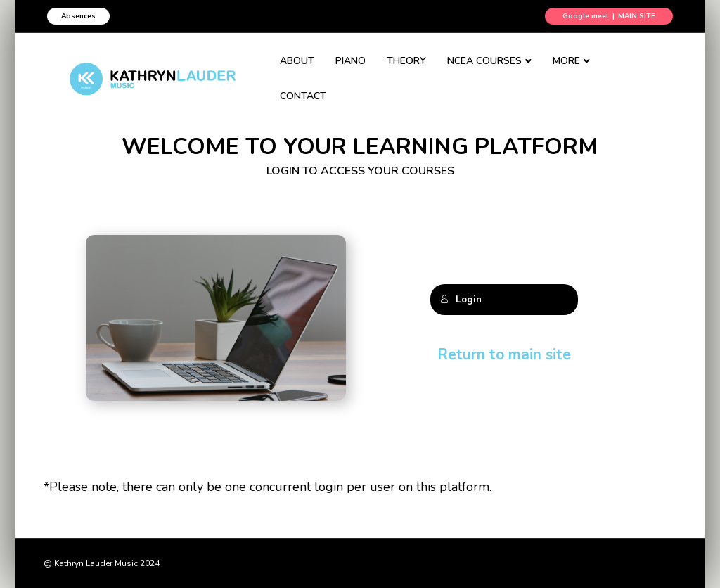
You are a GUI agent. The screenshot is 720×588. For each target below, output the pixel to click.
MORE (575, 69)
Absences (78, 16)
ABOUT (306, 69)
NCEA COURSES (493, 69)
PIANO (359, 69)
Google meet (586, 16)
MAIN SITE (637, 16)
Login (461, 299)
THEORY (415, 69)
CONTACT (643, 69)
